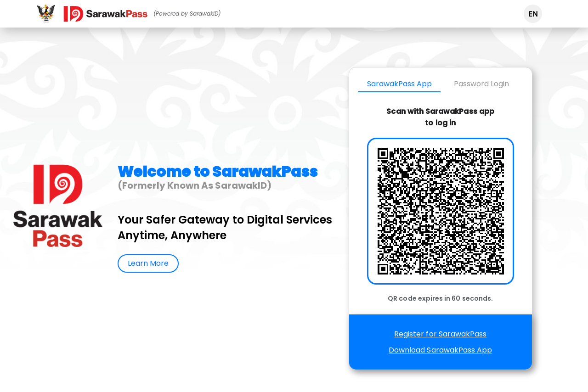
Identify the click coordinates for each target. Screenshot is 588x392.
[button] (533, 14)
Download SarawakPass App (440, 350)
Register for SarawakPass (440, 334)
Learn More (148, 263)
